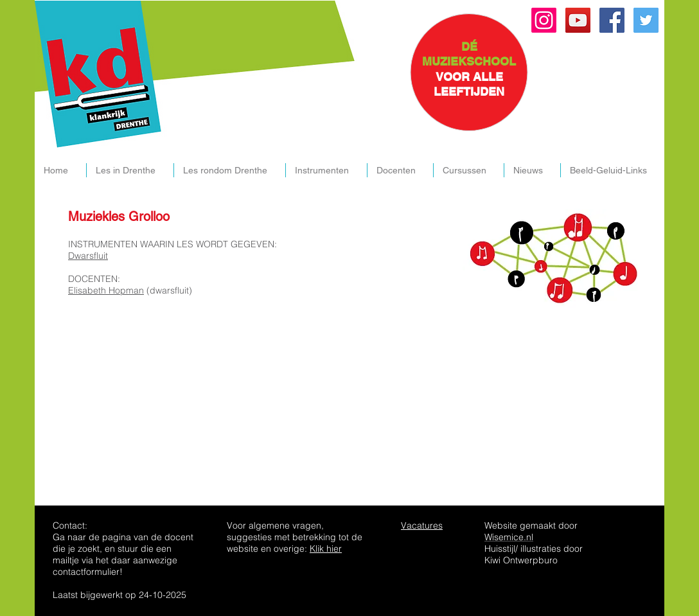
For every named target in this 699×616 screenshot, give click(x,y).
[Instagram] (544, 20)
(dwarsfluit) (168, 290)
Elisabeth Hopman (106, 290)
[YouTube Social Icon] (578, 20)
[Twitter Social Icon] (646, 20)
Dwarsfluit (88, 256)
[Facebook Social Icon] (612, 20)
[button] (130, 170)
